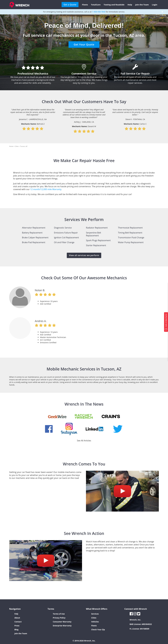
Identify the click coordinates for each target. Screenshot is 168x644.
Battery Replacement (32, 233)
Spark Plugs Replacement (98, 240)
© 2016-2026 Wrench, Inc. (84, 641)
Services (95, 614)
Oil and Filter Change (64, 242)
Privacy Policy (59, 618)
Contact (18, 622)
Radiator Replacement (97, 228)
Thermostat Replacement (130, 228)
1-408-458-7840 (99, 12)
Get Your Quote (84, 44)
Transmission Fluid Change (131, 238)
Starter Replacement (96, 245)
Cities (17, 146)
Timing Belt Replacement (130, 233)
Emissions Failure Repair (66, 233)
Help (130, 5)
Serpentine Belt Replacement (94, 234)
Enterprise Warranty (62, 626)
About (17, 618)
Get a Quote (70, 5)
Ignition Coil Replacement (66, 238)
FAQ (16, 614)
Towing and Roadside (114, 5)
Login (155, 5)
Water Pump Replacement (131, 242)
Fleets (85, 5)
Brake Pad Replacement (34, 242)
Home (11, 146)
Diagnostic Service (63, 228)
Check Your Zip (98, 630)
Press (17, 626)
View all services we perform (84, 255)
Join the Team (142, 5)
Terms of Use (59, 614)
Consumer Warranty (62, 622)
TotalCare (96, 5)
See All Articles (84, 441)
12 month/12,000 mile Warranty (46, 189)
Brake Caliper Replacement (35, 238)
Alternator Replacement (34, 228)
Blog (16, 630)
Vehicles (95, 622)
